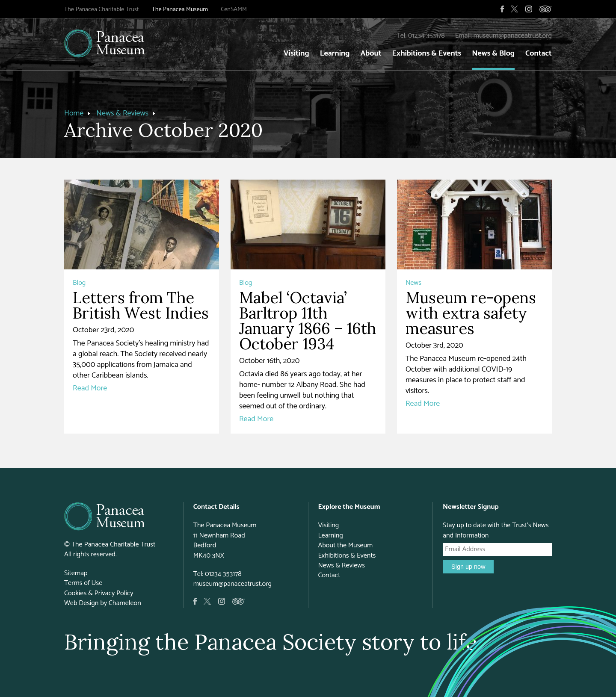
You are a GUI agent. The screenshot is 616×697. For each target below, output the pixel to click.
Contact (539, 53)
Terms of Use (83, 583)
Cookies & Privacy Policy (99, 593)
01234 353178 (426, 36)
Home (74, 113)
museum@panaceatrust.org (513, 36)
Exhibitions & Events (427, 53)
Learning (335, 53)
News (413, 283)
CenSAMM (234, 9)
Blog (79, 283)
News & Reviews (122, 113)
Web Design (81, 603)
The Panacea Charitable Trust (102, 9)
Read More (90, 388)
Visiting (296, 53)
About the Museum (345, 545)
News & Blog (493, 53)
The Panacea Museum (180, 9)
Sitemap (76, 573)
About (371, 53)
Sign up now (468, 567)
